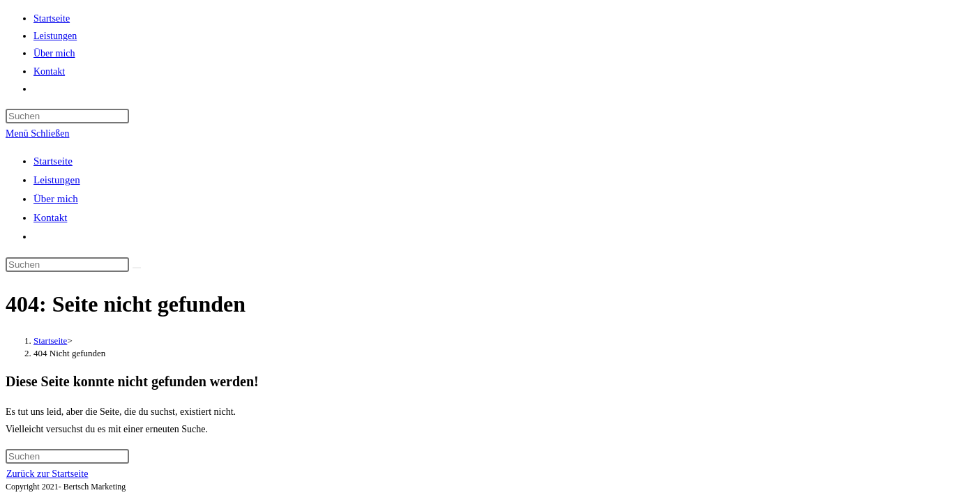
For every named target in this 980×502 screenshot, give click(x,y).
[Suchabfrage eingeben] (67, 116)
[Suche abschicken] (137, 268)
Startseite (53, 161)
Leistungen (57, 180)
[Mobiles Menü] (37, 134)
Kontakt (50, 218)
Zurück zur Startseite (47, 474)
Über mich (56, 199)
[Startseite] (50, 341)
